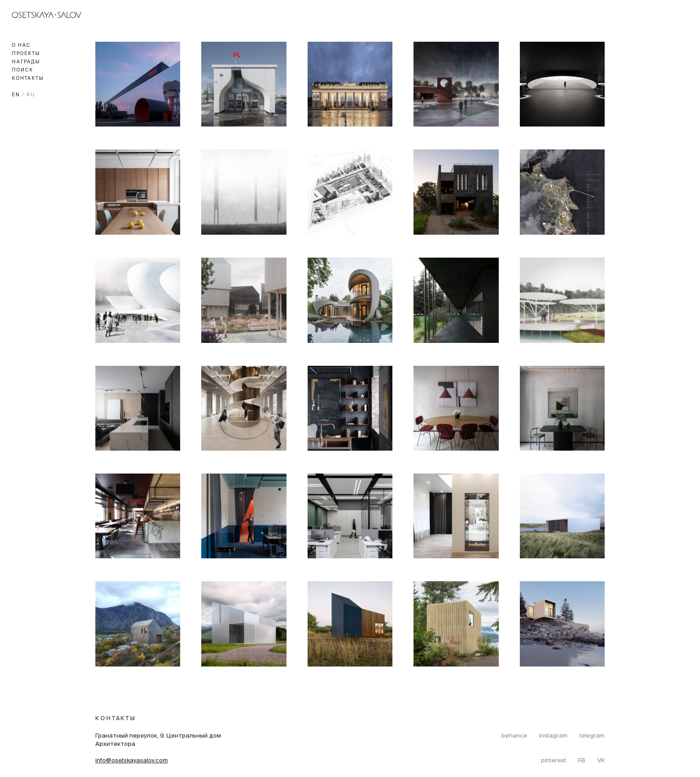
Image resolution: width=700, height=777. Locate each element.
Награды (26, 62)
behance (514, 736)
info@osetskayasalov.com (132, 761)
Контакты (28, 79)
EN (16, 95)
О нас (21, 46)
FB (582, 761)
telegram (592, 736)
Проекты (26, 54)
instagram (553, 736)
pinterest (554, 761)
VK (601, 761)
